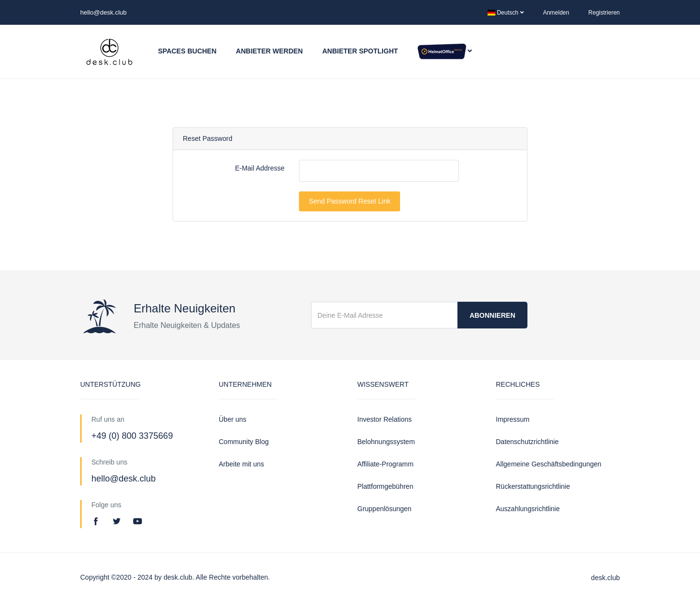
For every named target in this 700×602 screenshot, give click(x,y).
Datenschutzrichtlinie (527, 442)
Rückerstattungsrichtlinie (533, 486)
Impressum (513, 419)
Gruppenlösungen (384, 509)
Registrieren (604, 13)
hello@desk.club (104, 12)
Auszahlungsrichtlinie (528, 509)
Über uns (233, 419)
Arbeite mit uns (241, 464)
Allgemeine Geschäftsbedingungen (549, 464)
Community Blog (244, 442)
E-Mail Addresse (260, 168)
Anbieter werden (269, 51)
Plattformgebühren (385, 486)
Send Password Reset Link (350, 201)
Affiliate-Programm (385, 464)
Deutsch (506, 13)
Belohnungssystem (386, 442)
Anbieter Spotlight (360, 51)
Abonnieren (492, 315)
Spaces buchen (187, 51)
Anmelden (556, 13)
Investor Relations (385, 419)
